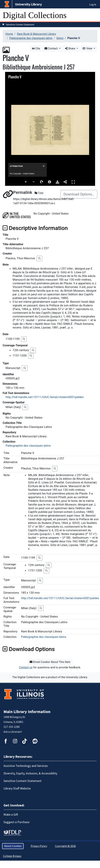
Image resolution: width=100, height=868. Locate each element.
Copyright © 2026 (65, 846)
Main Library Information (27, 712)
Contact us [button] (26, 667)
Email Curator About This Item (50, 662)
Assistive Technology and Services (26, 766)
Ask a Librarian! (13, 732)
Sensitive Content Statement (20, 25)
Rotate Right (42, 182)
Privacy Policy (39, 846)
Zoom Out (34, 182)
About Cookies (13, 846)
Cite (36, 48)
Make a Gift (11, 815)
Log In (93, 5)
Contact (51, 48)
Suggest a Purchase (16, 822)
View (88, 48)
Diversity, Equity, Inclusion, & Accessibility (30, 773)
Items (60, 38)
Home (9, 34)
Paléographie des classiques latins (31, 38)
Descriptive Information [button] (35, 228)
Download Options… (79, 194)
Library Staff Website (17, 789)
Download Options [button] (29, 649)
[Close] (44, 166)
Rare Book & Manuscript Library (37, 34)
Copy (39, 193)
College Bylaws (12, 856)
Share (70, 48)
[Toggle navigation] (95, 15)
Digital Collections (35, 15)
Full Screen (73, 182)
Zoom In (26, 182)
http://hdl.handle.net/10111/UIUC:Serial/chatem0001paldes (45, 397)
